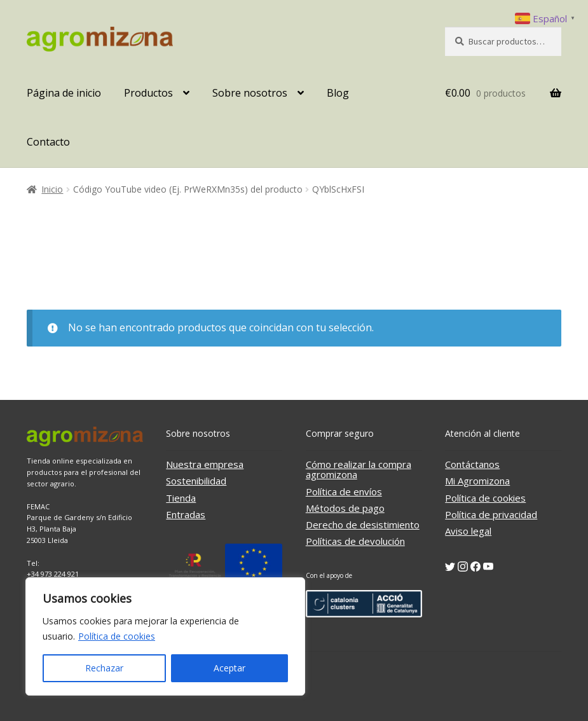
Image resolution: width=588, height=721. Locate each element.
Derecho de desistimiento (363, 525)
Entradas (186, 514)
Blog (338, 93)
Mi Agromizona (477, 481)
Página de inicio (64, 93)
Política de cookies (117, 636)
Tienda (181, 498)
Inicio (52, 189)
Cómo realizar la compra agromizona (359, 469)
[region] (165, 636)
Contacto (48, 142)
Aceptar (229, 668)
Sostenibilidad (196, 481)
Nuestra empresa (205, 464)
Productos (148, 93)
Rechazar (104, 668)
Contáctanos (472, 464)
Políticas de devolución (355, 541)
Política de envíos (344, 491)
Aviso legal (468, 531)
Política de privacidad (491, 514)
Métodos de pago (345, 508)
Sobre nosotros (250, 93)
